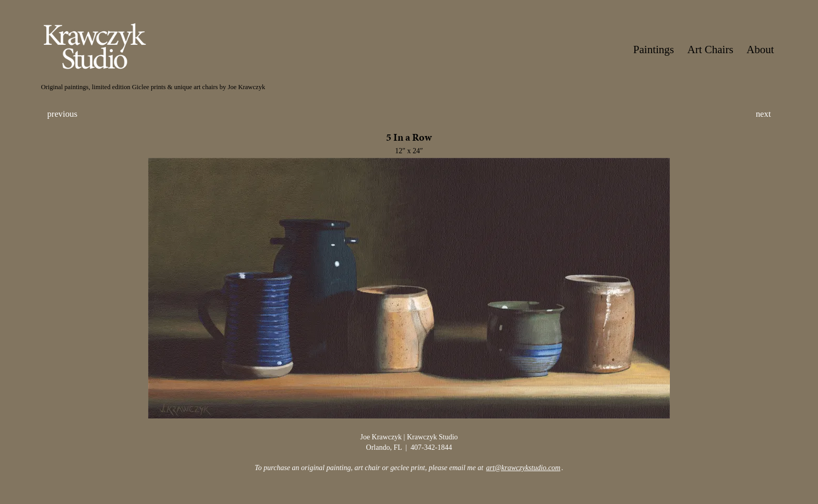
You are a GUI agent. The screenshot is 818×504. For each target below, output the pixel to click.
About (760, 50)
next (763, 114)
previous (62, 114)
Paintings (654, 50)
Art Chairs (711, 50)
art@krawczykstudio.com (523, 468)
